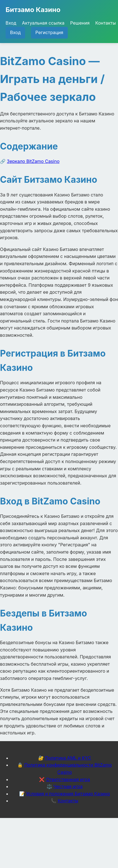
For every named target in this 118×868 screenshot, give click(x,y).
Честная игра (68, 786)
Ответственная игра (68, 779)
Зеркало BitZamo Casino (33, 161)
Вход (11, 23)
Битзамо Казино (33, 10)
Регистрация (49, 32)
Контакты (106, 23)
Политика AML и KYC (68, 758)
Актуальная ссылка (43, 23)
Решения (80, 23)
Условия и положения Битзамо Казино (68, 794)
